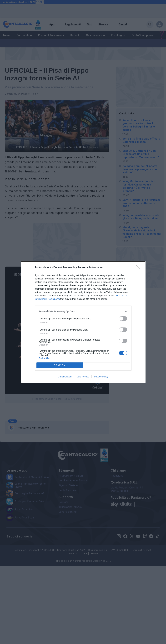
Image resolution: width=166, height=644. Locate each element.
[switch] (123, 319)
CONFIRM (60, 365)
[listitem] (83, 311)
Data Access (83, 377)
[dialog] (83, 322)
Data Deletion (65, 377)
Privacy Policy (101, 377)
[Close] (139, 268)
